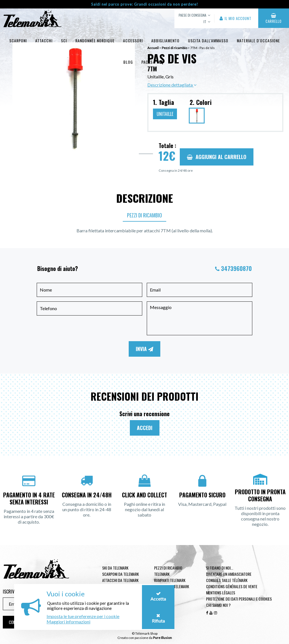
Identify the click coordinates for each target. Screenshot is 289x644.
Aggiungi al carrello (217, 157)
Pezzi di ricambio (144, 215)
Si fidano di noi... (220, 568)
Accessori (133, 40)
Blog (128, 62)
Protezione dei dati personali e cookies (239, 599)
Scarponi (18, 40)
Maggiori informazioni (68, 622)
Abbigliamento (165, 40)
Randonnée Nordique (95, 40)
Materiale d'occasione (258, 40)
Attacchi (44, 40)
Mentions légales (221, 593)
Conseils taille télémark (227, 580)
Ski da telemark (115, 568)
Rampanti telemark (170, 580)
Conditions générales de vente (232, 586)
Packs (147, 62)
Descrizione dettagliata (172, 85)
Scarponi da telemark (121, 574)
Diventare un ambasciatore (229, 574)
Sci (64, 40)
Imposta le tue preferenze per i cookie (83, 616)
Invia (144, 349)
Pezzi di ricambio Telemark (168, 571)
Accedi (145, 428)
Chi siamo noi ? (218, 605)
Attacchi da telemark (120, 580)
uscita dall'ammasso (208, 40)
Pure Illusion (162, 638)
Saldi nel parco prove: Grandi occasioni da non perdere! (145, 4)
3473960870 (236, 268)
